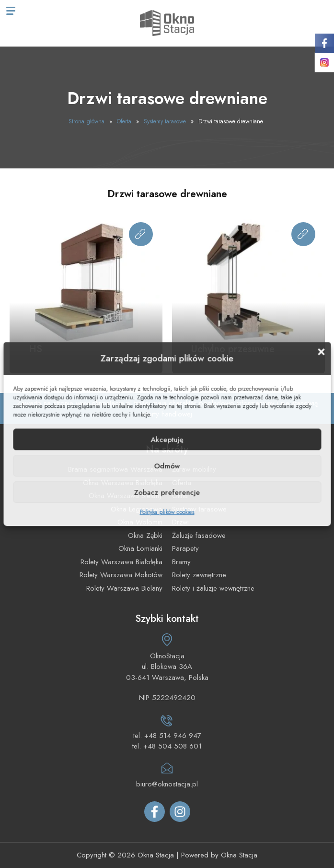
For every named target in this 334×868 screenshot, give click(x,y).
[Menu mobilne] (11, 11)
